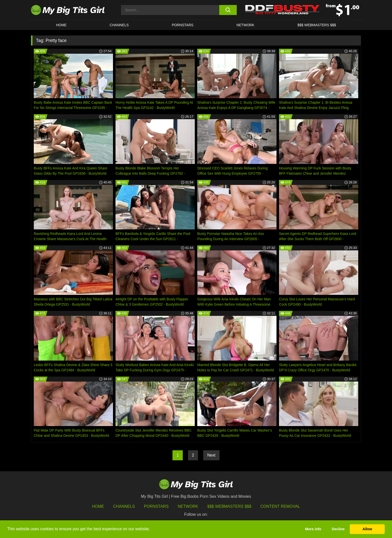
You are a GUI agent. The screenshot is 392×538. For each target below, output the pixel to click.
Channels (124, 506)
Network (245, 25)
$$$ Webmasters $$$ (229, 506)
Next (211, 455)
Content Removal (280, 506)
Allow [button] (367, 529)
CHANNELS (119, 25)
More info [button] (313, 529)
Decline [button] (338, 529)
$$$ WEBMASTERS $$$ (317, 25)
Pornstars (182, 25)
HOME (61, 25)
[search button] (228, 10)
